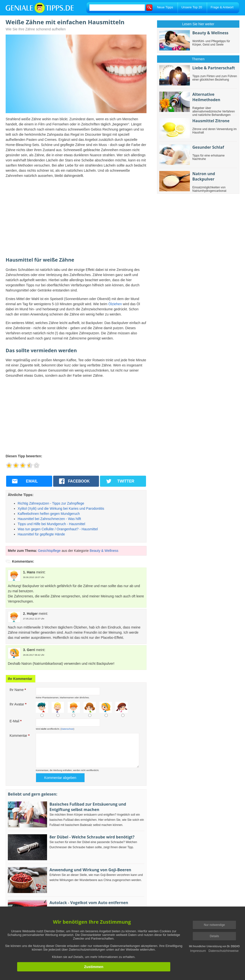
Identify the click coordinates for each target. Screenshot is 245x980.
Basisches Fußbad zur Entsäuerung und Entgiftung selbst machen (88, 807)
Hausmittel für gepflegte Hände (41, 534)
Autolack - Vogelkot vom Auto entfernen (89, 903)
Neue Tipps (165, 7)
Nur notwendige (214, 925)
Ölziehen (115, 304)
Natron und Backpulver (204, 176)
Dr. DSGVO (233, 946)
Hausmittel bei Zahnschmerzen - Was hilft (49, 519)
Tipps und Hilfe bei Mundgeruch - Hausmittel (51, 524)
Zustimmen (94, 967)
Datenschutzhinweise (224, 951)
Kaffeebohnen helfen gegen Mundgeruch (49, 514)
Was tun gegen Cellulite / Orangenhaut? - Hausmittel (58, 529)
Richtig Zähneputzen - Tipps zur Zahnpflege (51, 503)
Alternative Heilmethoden (206, 97)
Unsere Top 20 (192, 7)
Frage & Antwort (222, 7)
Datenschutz (67, 729)
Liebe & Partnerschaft (214, 68)
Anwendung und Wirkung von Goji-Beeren (90, 870)
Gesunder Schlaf (208, 147)
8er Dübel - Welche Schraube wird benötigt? (92, 837)
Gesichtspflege (49, 551)
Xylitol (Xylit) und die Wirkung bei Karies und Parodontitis (61, 508)
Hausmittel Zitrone (211, 121)
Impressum (198, 951)
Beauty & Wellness (104, 551)
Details (214, 936)
